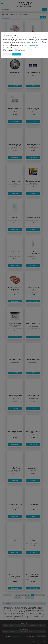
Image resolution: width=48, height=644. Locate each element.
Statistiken (20, 50)
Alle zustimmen (17, 54)
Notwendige (8, 50)
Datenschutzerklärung (32, 46)
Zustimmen (7, 54)
